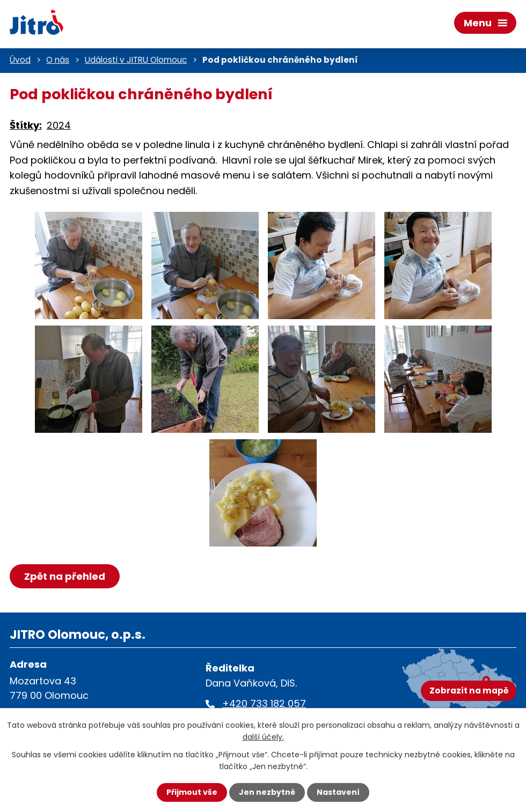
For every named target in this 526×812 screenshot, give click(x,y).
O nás (58, 60)
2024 (59, 125)
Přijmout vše (192, 792)
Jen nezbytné (267, 792)
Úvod (20, 60)
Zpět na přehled (65, 576)
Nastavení (338, 792)
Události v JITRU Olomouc (136, 60)
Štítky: (26, 125)
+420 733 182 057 (264, 703)
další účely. (263, 737)
